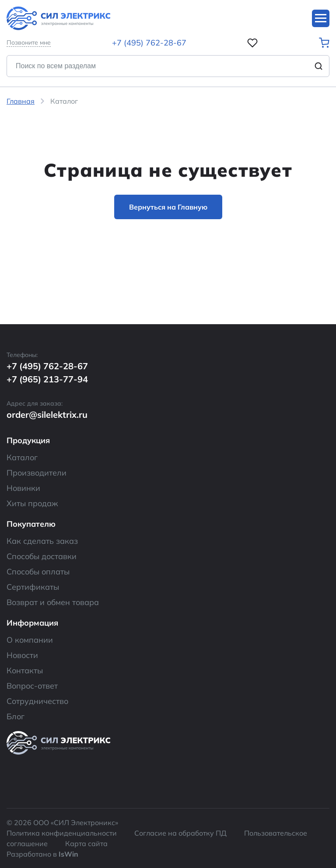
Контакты (25, 670)
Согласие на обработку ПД (180, 833)
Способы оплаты (38, 572)
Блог (16, 716)
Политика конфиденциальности (62, 833)
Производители (37, 473)
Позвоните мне (29, 43)
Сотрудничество (37, 701)
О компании (30, 640)
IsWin (68, 854)
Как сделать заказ (42, 541)
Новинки (23, 488)
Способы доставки (42, 556)
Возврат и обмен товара (53, 602)
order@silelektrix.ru (47, 415)
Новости (22, 655)
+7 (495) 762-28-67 (149, 43)
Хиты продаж (32, 503)
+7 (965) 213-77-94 (47, 379)
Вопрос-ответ (32, 686)
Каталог (22, 457)
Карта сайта (86, 843)
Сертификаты (33, 587)
